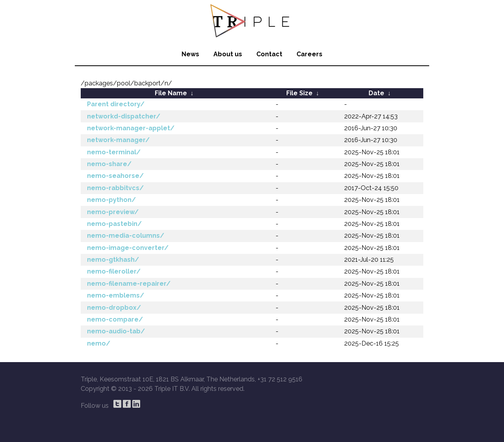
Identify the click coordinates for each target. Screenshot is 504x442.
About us (228, 54)
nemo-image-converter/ (128, 248)
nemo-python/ (111, 200)
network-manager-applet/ (131, 128)
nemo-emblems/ (116, 295)
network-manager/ (118, 140)
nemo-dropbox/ (114, 308)
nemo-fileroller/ (114, 271)
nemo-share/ (109, 164)
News (190, 54)
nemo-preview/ (113, 212)
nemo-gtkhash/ (113, 260)
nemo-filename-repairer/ (129, 284)
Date (376, 93)
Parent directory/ (116, 104)
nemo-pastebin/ (114, 224)
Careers (309, 54)
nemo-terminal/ (114, 152)
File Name (171, 93)
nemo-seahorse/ (115, 176)
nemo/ (99, 343)
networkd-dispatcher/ (124, 116)
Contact (269, 54)
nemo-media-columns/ (126, 236)
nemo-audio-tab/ (116, 331)
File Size (299, 93)
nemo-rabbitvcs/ (115, 188)
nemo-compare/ (115, 319)
